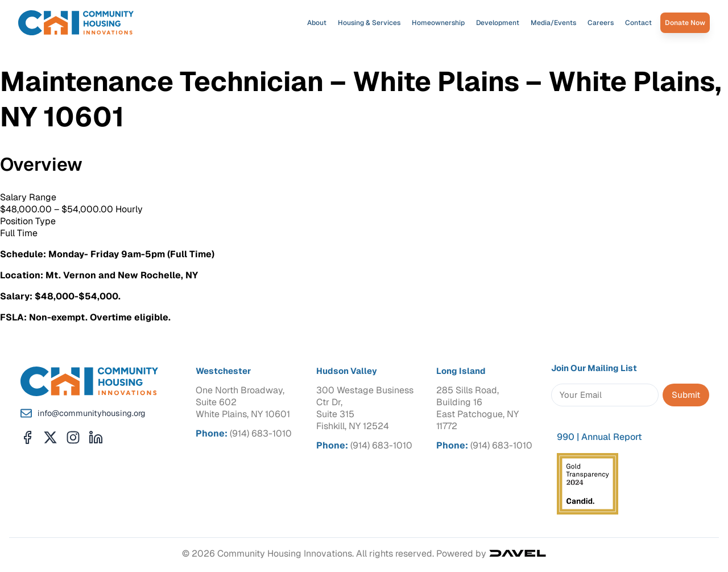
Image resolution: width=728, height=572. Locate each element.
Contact (638, 23)
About (317, 23)
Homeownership (438, 23)
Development (498, 23)
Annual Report (612, 437)
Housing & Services (369, 23)
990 (566, 437)
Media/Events (553, 23)
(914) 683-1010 (261, 433)
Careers (601, 23)
